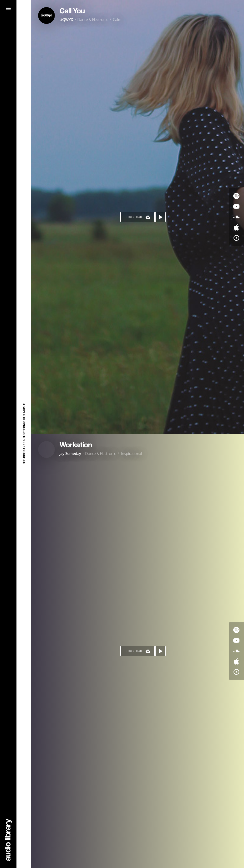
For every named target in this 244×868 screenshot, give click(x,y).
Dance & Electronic (92, 20)
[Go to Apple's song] (236, 227)
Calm (117, 20)
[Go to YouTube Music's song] (236, 238)
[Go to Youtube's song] (236, 207)
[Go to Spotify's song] (236, 196)
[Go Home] (8, 840)
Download (134, 217)
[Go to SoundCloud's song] (236, 217)
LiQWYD (66, 20)
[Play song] (160, 217)
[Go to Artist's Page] (46, 15)
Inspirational (131, 454)
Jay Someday (70, 454)
